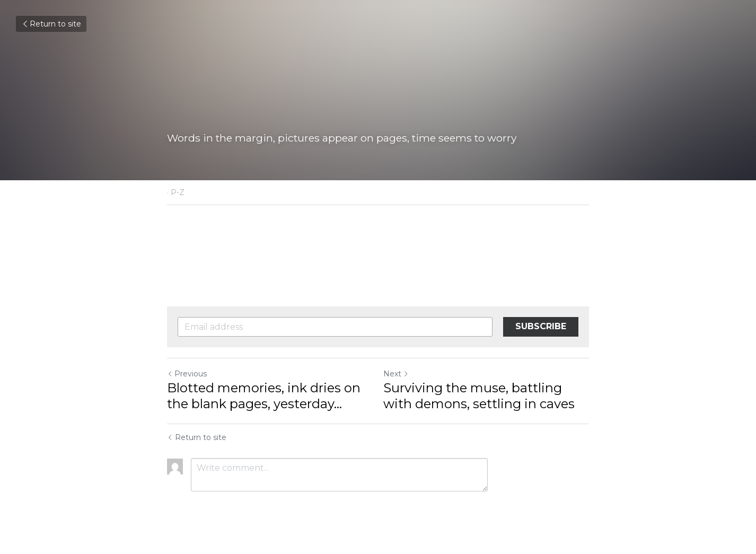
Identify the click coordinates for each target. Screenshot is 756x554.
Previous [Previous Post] (187, 374)
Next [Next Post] (396, 374)
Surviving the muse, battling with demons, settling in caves (479, 396)
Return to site (51, 24)
